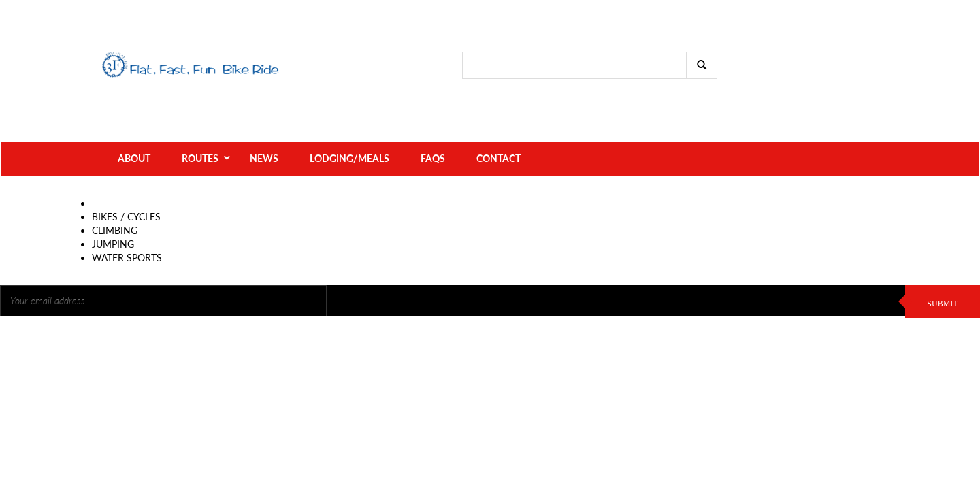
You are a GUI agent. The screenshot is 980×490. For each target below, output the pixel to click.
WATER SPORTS (127, 235)
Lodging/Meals (349, 136)
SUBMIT (942, 281)
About (134, 136)
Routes (200, 136)
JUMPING (113, 222)
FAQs (433, 136)
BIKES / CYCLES (126, 194)
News (264, 136)
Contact (499, 136)
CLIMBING (115, 208)
